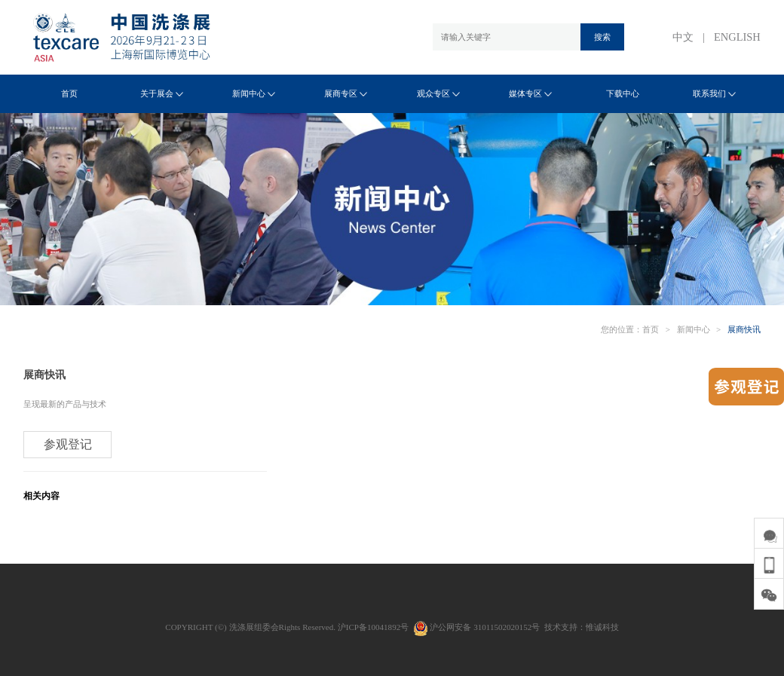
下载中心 (623, 93)
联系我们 (714, 93)
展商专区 (346, 93)
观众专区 (438, 93)
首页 (69, 93)
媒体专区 (530, 93)
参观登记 (68, 444)
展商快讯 (744, 329)
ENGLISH (737, 37)
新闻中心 (254, 93)
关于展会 (162, 93)
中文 (683, 37)
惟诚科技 (602, 627)
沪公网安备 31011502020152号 (476, 627)
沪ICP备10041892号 (373, 627)
